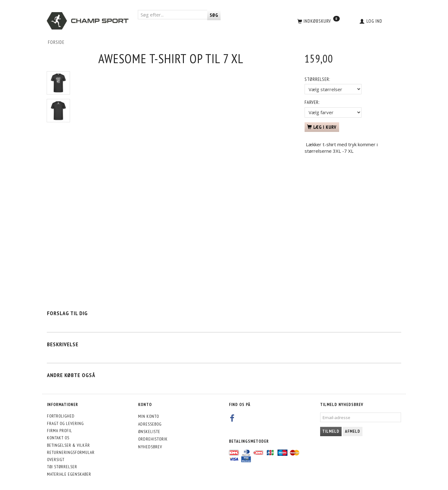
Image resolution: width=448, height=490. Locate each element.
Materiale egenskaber (69, 474)
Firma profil (60, 431)
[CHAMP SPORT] (88, 21)
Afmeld (353, 431)
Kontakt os (58, 438)
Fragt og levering (65, 423)
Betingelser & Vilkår (68, 445)
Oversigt (56, 460)
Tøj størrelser (62, 467)
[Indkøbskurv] (318, 21)
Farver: (312, 102)
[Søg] (214, 15)
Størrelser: (317, 79)
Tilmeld (331, 431)
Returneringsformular (71, 452)
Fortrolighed (61, 416)
